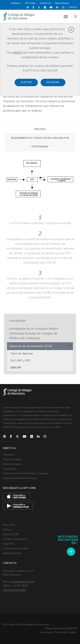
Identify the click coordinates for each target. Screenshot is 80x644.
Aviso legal (46, 632)
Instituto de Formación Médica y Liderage (25, 473)
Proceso (40, 129)
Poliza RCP (9, 525)
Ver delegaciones (14, 590)
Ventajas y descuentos (15, 539)
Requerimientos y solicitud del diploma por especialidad (40, 142)
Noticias (8, 530)
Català (73, 7)
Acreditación (17, 321)
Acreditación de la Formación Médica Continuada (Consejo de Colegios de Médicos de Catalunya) (34, 333)
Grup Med (8, 544)
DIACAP (16, 368)
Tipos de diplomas (22, 353)
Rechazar (53, 82)
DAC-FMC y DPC (20, 361)
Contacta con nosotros (16, 548)
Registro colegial (12, 459)
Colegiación (10, 469)
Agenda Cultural (12, 553)
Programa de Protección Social (20, 478)
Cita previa (9, 455)
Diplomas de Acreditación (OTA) (31, 346)
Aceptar (26, 82)
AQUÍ (17, 53)
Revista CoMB (11, 534)
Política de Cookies (65, 632)
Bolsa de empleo (12, 464)
